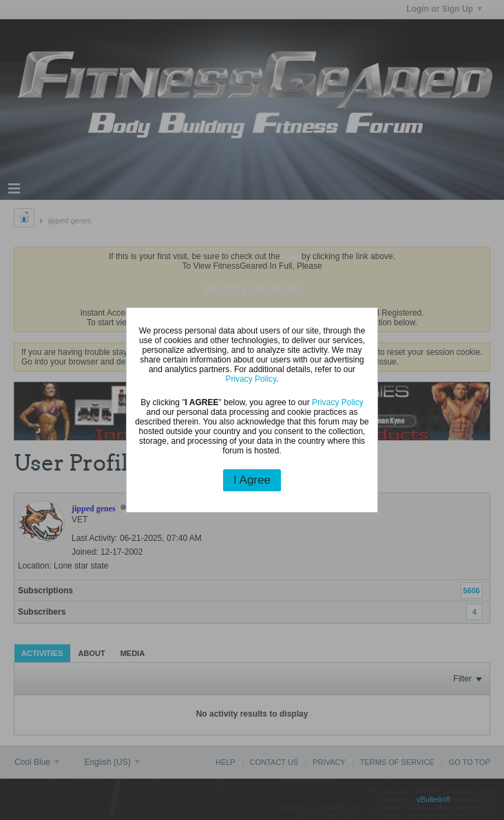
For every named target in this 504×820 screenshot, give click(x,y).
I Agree (252, 480)
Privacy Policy (251, 379)
